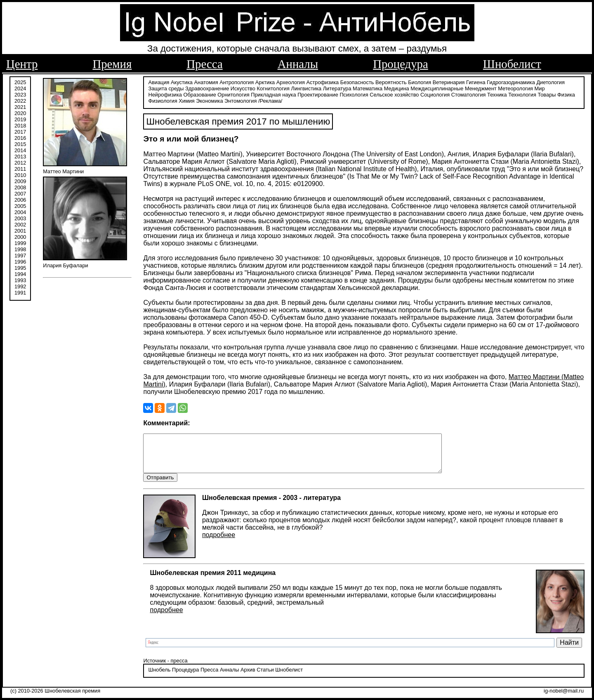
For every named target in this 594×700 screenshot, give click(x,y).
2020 (20, 112)
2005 (20, 205)
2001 (20, 230)
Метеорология (515, 88)
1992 (20, 286)
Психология (354, 94)
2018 (20, 125)
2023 (20, 94)
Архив (248, 677)
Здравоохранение (207, 88)
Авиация (159, 81)
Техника (497, 94)
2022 (20, 100)
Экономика (209, 100)
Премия (112, 64)
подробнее (219, 542)
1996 (20, 261)
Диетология (550, 81)
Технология (522, 94)
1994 (20, 273)
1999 (20, 242)
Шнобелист (512, 64)
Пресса (204, 64)
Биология (420, 81)
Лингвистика (306, 88)
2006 (20, 199)
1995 (20, 267)
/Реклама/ (270, 100)
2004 (20, 211)
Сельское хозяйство (394, 94)
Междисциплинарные (437, 88)
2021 (20, 106)
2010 (20, 174)
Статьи (265, 677)
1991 (20, 292)
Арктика (265, 81)
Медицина (397, 88)
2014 (20, 150)
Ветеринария (449, 81)
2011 (20, 168)
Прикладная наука (273, 94)
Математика (368, 88)
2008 (20, 187)
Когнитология (273, 88)
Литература (337, 88)
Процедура (401, 64)
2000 (20, 236)
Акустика (182, 81)
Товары (547, 94)
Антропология (237, 81)
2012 (20, 162)
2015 (20, 143)
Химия (187, 100)
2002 (20, 224)
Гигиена (476, 81)
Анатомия (206, 81)
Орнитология (233, 94)
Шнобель (159, 677)
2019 (20, 119)
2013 (20, 156)
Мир (540, 88)
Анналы (298, 64)
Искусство (243, 88)
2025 (20, 81)
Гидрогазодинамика (511, 81)
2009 (20, 180)
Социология (435, 94)
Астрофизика (323, 81)
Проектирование (318, 94)
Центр (22, 64)
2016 (20, 137)
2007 (20, 193)
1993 (20, 279)
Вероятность (391, 81)
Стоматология (469, 94)
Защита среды (166, 88)
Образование (199, 94)
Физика (566, 94)
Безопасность (357, 81)
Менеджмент (481, 88)
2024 (20, 88)
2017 (20, 131)
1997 (20, 255)
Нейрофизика (165, 94)
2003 (20, 218)
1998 (20, 249)
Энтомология (240, 100)
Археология (291, 81)
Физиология (163, 100)
